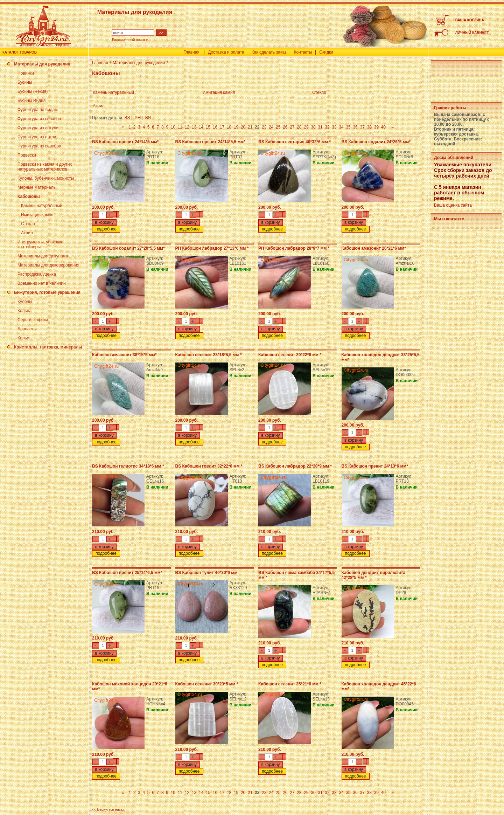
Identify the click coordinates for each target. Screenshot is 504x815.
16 (215, 127)
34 (341, 127)
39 (376, 127)
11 (180, 127)
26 (285, 127)
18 (229, 127)
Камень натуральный (42, 206)
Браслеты (27, 329)
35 (348, 127)
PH (138, 118)
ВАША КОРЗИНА (470, 20)
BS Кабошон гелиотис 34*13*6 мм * (128, 466)
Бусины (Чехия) (33, 91)
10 (173, 127)
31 (320, 127)
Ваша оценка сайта (453, 205)
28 (299, 127)
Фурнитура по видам (38, 110)
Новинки (26, 73)
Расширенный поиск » (130, 40)
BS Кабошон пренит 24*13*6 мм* (375, 466)
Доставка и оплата (226, 52)
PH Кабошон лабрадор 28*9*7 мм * (294, 248)
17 (222, 127)
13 (194, 127)
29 (306, 127)
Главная (191, 52)
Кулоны (25, 302)
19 (236, 127)
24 (271, 127)
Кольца (24, 311)
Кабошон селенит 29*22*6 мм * (290, 355)
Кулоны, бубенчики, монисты (46, 178)
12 (187, 127)
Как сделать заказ (269, 52)
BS (127, 118)
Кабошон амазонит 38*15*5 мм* (124, 355)
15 (208, 127)
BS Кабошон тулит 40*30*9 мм (206, 573)
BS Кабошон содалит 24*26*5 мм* (376, 142)
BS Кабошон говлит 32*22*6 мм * (209, 466)
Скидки (326, 52)
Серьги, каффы (33, 320)
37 (362, 127)
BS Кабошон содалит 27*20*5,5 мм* (128, 248)
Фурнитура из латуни (38, 128)
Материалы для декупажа (43, 256)
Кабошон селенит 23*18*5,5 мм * (209, 355)
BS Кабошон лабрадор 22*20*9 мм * (295, 466)
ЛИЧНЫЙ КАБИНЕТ (472, 33)
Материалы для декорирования (48, 265)
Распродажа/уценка (37, 274)
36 (355, 127)
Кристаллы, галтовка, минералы (48, 347)
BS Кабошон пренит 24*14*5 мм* (125, 142)
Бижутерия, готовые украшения (47, 292)
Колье (23, 338)
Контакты (303, 52)
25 (278, 127)
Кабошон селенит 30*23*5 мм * (207, 684)
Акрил (27, 233)
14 (201, 127)
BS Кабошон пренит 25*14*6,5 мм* (127, 573)
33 (334, 127)
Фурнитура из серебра (39, 146)
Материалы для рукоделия (42, 64)
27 (292, 127)
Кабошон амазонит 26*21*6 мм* (374, 248)
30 (313, 127)
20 (243, 127)
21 (250, 127)
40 (383, 127)
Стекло (28, 224)
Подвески (27, 155)
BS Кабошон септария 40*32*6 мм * (295, 142)
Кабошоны (29, 196)
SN (148, 118)
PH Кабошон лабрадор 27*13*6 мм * (212, 248)
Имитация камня (37, 215)
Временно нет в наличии (42, 283)
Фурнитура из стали (37, 137)
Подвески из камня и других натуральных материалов (45, 167)
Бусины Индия (31, 101)
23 (264, 127)
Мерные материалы (37, 187)
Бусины (25, 82)
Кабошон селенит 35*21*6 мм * (290, 684)
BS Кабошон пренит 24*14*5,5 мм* (210, 142)
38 (369, 127)
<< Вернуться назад (108, 810)
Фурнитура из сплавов (39, 119)
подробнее (106, 229)
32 (327, 127)
